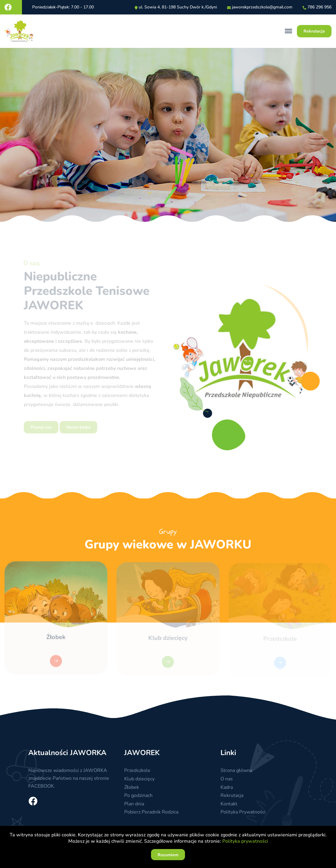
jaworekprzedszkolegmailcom (262, 7)
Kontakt (229, 804)
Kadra (227, 787)
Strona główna (236, 770)
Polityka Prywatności (243, 812)
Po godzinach (138, 795)
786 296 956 (319, 7)
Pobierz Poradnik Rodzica (151, 812)
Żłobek (56, 639)
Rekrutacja (232, 795)
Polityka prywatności (245, 841)
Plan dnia (134, 804)
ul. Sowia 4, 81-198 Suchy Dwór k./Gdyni (178, 7)
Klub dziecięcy (139, 779)
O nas (227, 779)
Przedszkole (137, 770)
